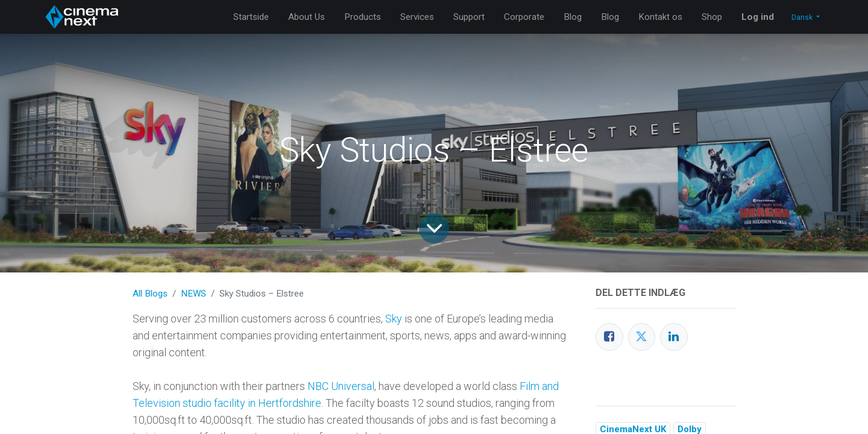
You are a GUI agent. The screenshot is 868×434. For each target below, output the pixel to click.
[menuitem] (251, 17)
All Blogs (150, 294)
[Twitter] (642, 337)
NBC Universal (341, 386)
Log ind (758, 17)
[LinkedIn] (674, 337)
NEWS (193, 294)
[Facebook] (609, 337)
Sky (394, 319)
